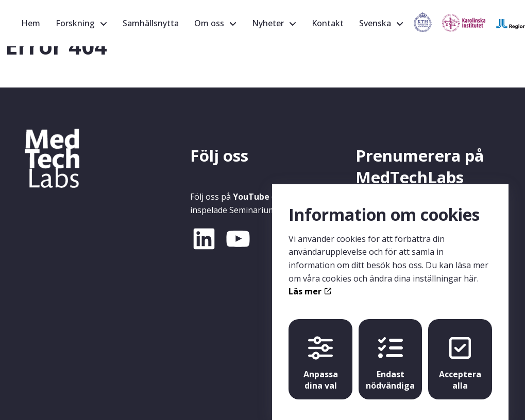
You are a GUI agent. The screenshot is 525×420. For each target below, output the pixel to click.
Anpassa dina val (321, 354)
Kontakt (328, 23)
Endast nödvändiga (390, 354)
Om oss (209, 23)
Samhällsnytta (151, 23)
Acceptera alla (460, 354)
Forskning (75, 23)
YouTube (251, 197)
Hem (31, 23)
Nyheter (268, 23)
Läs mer (310, 282)
